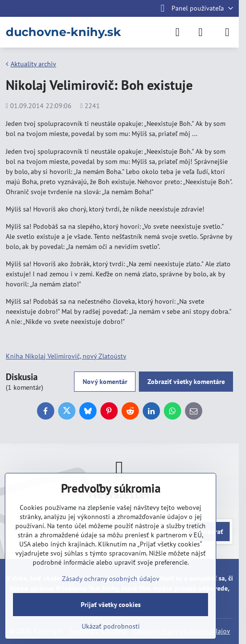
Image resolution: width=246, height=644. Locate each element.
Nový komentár (105, 382)
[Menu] (227, 32)
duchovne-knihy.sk (63, 32)
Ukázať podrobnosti (111, 626)
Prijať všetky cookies (111, 605)
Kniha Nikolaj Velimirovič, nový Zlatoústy (66, 356)
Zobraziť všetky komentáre (186, 382)
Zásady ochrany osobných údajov (111, 579)
